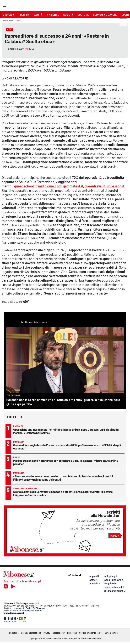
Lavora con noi (112, 633)
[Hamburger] (5, 6)
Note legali (72, 633)
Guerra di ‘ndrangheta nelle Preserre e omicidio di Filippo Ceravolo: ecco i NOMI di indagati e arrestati (67, 447)
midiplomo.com (50, 186)
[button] (123, 22)
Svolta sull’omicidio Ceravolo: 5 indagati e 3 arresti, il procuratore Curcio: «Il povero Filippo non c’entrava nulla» (63, 493)
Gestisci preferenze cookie (91, 633)
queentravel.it (95, 186)
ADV (19, 20)
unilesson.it (116, 186)
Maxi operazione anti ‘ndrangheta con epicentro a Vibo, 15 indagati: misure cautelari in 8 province (66, 462)
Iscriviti (115, 536)
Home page (8, 20)
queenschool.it (25, 186)
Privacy (47, 633)
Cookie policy (59, 633)
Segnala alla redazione (31, 633)
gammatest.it (73, 186)
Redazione (14, 633)
